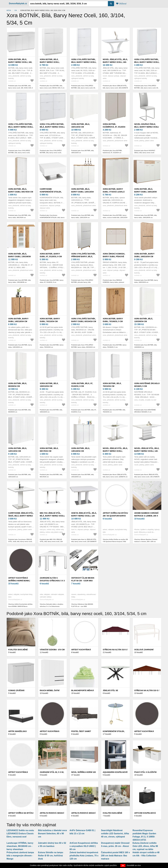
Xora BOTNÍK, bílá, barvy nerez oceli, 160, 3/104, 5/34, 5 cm (20, 62)
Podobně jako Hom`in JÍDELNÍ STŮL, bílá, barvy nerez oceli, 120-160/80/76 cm (84, 542)
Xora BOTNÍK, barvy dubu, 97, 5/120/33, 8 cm (51, 255)
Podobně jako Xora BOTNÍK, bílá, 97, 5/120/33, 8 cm (84, 411)
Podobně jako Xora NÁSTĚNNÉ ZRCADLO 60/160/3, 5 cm (145, 411)
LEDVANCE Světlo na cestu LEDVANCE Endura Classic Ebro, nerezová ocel (20, 834)
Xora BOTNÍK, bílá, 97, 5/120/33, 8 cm (82, 385)
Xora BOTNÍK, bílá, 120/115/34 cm (18, 450)
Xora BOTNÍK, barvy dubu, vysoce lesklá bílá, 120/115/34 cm (114, 192)
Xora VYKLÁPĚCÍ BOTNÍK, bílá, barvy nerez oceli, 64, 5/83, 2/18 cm (147, 62)
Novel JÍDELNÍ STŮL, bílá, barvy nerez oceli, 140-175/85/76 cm (147, 451)
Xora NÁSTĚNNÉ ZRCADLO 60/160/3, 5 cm (147, 385)
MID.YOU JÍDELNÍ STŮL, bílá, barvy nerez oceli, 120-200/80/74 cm (52, 516)
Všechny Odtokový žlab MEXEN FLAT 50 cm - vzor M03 (82, 605)
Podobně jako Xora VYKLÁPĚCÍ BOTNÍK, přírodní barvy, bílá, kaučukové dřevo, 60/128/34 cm (82, 282)
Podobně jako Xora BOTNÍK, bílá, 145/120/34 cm (83, 476)
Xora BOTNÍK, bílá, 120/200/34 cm (144, 320)
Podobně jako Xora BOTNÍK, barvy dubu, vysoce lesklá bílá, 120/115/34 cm (115, 217)
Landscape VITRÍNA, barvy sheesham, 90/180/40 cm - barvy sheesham (20, 846)
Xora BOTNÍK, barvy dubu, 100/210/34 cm (144, 255)
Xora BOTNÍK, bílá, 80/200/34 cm (18, 385)
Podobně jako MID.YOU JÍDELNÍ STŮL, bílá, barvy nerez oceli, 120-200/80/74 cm (51, 542)
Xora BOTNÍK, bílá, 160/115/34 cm (81, 125)
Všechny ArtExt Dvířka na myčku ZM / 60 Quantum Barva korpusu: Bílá (115, 541)
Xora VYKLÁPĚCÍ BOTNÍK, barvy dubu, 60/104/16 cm (84, 320)
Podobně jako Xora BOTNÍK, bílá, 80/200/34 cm (20, 411)
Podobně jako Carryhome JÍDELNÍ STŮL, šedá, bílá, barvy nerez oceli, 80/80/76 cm (20, 542)
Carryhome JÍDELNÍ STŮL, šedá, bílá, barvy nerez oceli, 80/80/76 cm (21, 516)
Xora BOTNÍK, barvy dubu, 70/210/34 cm (50, 320)
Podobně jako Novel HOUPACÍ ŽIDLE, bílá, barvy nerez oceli (145, 152)
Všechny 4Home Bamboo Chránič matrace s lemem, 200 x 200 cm (146, 541)
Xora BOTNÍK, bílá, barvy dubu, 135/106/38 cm (19, 256)
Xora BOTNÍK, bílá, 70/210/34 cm (112, 385)
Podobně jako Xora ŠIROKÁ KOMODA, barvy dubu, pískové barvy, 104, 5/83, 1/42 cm (113, 282)
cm (16, 10)
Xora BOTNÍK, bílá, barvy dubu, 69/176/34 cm (21, 190)
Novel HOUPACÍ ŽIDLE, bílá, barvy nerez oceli (147, 125)
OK (123, 866)
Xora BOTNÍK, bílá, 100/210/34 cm (49, 385)
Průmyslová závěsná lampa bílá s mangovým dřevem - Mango (20, 856)
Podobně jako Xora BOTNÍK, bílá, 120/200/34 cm (146, 346)
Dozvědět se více (134, 865)
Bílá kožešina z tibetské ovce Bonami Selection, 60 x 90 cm (52, 834)
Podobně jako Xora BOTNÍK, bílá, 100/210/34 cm (51, 411)
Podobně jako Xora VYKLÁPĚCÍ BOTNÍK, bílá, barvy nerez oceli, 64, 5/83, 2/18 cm (146, 88)
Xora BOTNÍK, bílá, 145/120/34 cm (81, 450)
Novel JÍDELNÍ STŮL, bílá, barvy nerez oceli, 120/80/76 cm (115, 451)
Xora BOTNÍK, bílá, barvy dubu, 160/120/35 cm (145, 192)
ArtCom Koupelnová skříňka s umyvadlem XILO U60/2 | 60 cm (84, 846)
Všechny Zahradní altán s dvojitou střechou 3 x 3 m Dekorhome (51, 605)
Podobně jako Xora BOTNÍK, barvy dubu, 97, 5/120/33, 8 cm (52, 281)
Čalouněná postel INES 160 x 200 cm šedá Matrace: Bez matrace (115, 856)
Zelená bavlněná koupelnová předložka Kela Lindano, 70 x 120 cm (84, 856)
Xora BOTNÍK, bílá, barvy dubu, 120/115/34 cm (82, 192)
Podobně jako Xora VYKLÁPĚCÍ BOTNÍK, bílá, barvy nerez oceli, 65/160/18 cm (19, 153)
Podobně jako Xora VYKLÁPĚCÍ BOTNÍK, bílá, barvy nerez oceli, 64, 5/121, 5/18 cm (83, 88)
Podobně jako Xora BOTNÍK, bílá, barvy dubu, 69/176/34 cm (20, 216)
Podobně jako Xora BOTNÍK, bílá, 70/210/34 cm (114, 411)
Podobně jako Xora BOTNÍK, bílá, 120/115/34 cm (20, 476)
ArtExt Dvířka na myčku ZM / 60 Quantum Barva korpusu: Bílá (115, 516)
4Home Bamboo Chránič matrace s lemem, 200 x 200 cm (146, 516)
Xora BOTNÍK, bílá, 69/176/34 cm (49, 450)
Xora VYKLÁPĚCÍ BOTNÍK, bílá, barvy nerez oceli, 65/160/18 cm (21, 127)
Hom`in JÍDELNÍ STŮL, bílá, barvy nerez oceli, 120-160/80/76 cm (84, 516)
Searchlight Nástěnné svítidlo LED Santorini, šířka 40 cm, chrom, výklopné (115, 834)
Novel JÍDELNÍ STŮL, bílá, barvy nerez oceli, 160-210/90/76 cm (115, 62)
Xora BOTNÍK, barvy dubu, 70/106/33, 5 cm (113, 320)
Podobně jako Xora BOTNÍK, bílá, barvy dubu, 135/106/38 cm (20, 281)
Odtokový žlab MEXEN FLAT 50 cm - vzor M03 (83, 579)
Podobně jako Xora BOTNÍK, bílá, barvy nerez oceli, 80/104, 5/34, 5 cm (52, 87)
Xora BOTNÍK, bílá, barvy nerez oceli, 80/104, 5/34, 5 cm (50, 62)
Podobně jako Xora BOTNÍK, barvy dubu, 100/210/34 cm (146, 281)
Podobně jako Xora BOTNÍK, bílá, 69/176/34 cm (51, 476)
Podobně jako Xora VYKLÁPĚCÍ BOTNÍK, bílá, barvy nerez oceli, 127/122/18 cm (51, 153)
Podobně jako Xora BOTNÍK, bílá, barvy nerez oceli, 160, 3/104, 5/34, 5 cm (21, 88)
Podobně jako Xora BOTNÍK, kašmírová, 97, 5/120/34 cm (112, 152)
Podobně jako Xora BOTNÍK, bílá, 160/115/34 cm (83, 152)
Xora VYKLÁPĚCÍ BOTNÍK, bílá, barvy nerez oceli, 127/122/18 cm (52, 127)
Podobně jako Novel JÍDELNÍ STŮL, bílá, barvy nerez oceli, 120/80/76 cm (115, 476)
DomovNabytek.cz (18, 3)
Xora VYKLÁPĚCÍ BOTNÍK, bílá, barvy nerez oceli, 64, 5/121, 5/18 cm (84, 62)
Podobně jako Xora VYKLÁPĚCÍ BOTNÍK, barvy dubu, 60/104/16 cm (83, 346)
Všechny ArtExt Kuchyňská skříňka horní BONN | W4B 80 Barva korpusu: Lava (20, 606)
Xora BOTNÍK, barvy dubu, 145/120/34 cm (18, 320)
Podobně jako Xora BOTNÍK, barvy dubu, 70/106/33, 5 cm (115, 346)
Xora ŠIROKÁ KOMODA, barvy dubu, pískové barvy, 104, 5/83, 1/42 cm (114, 256)
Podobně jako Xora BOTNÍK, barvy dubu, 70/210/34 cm (52, 346)
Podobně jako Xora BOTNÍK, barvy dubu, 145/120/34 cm (20, 346)
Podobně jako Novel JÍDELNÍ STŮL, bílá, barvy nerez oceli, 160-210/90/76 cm (115, 88)
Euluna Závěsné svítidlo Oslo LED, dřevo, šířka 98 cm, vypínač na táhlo (145, 846)
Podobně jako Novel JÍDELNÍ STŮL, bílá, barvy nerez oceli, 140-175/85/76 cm (147, 477)
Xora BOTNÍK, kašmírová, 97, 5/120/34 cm (114, 127)
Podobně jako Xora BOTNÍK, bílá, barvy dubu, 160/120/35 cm (146, 216)
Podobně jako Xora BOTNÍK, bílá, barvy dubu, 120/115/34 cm (83, 216)
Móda (9, 10)
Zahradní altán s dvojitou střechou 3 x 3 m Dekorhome (52, 581)
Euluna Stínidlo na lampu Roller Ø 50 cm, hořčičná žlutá (51, 856)
